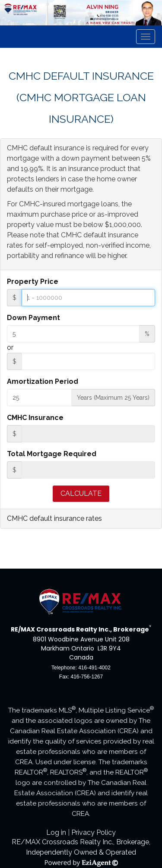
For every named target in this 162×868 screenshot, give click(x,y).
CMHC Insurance (35, 418)
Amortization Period (43, 381)
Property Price (33, 282)
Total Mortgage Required (52, 454)
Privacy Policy (94, 832)
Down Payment (33, 318)
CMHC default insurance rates (54, 518)
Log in (56, 832)
